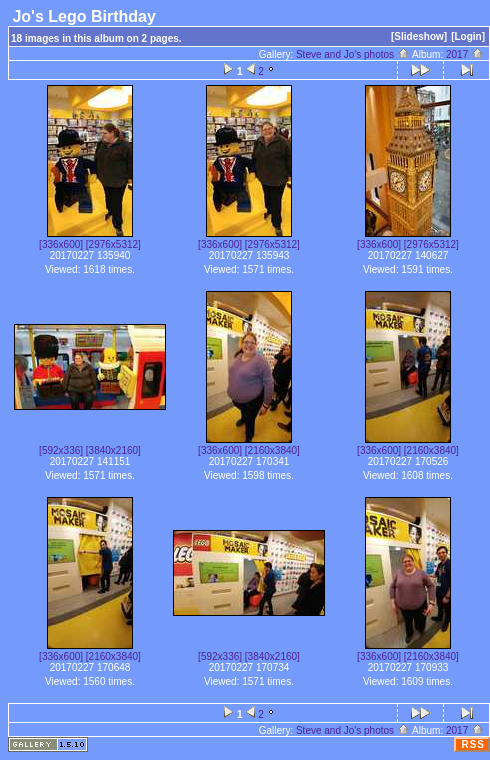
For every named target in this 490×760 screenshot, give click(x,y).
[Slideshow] (419, 36)
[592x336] (61, 450)
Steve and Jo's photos (353, 54)
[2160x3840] (272, 450)
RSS (473, 744)
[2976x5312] (113, 244)
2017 (465, 54)
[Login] (468, 36)
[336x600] (61, 244)
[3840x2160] (113, 450)
